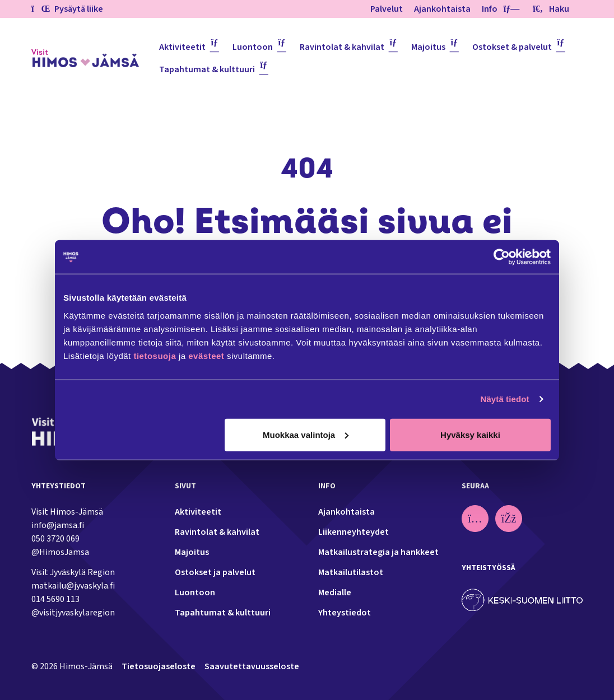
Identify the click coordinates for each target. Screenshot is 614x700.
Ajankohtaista (442, 9)
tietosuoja (155, 355)
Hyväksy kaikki (470, 434)
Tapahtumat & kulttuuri (207, 69)
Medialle (335, 592)
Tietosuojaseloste (159, 666)
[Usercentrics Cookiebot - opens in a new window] (502, 257)
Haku (551, 9)
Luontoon (253, 47)
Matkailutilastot (351, 572)
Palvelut (387, 9)
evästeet (208, 355)
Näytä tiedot (505, 399)
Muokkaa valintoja (306, 434)
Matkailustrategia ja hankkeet (378, 552)
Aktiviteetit (182, 47)
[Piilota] (509, 9)
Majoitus (428, 47)
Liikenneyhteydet (353, 532)
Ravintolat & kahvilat (342, 47)
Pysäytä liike (67, 9)
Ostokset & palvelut (512, 47)
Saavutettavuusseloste (252, 666)
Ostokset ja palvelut (215, 572)
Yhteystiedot (345, 613)
